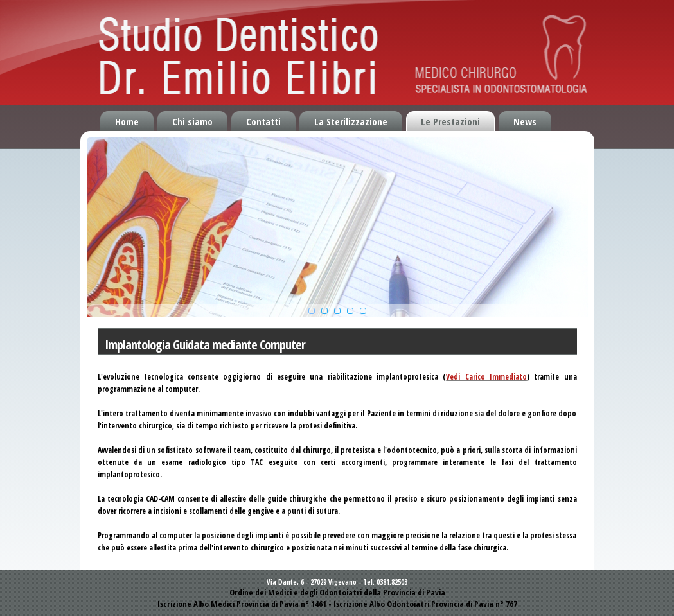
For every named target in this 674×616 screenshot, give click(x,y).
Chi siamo (192, 121)
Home (127, 121)
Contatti (263, 121)
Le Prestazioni (450, 121)
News (525, 121)
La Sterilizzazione (351, 121)
